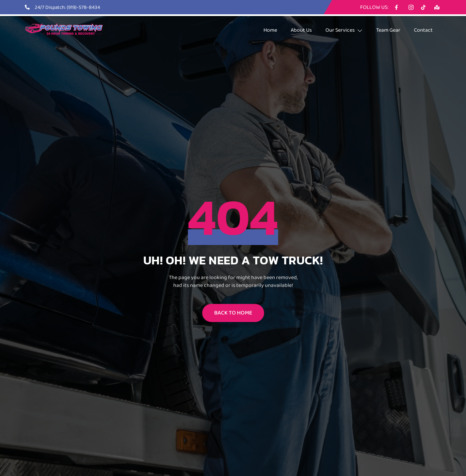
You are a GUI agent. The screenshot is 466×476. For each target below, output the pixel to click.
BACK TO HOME (233, 313)
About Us (301, 30)
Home (270, 30)
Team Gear (388, 30)
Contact (423, 30)
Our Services (344, 30)
